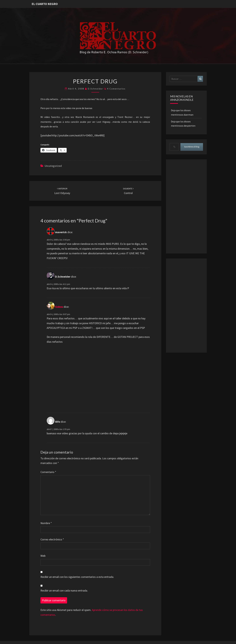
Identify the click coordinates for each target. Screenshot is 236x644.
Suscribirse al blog (192, 147)
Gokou (59, 307)
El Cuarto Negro (45, 4)
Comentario (48, 472)
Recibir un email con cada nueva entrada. (64, 590)
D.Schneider (95, 89)
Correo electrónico (52, 539)
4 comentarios (116, 89)
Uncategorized (53, 166)
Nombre (46, 523)
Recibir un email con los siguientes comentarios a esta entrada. (77, 577)
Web (43, 556)
